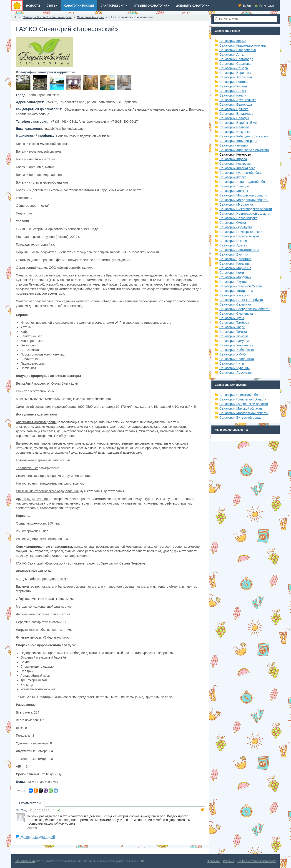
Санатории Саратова (235, 64)
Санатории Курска (233, 177)
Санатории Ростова (234, 82)
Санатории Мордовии (235, 277)
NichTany (21, 811)
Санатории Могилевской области (244, 413)
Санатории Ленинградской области (245, 182)
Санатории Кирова (233, 159)
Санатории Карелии (234, 264)
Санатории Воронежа (235, 73)
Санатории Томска (233, 332)
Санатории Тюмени (234, 336)
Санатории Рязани (233, 86)
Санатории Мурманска (236, 204)
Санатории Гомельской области (243, 399)
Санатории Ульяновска (236, 345)
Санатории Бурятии (234, 254)
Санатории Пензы (233, 91)
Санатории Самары (234, 68)
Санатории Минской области (241, 408)
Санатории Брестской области (242, 395)
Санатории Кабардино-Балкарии (243, 136)
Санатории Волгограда (236, 59)
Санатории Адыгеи (233, 245)
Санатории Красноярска (237, 168)
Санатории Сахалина (235, 304)
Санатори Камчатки (234, 145)
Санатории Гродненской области (244, 404)
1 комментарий (30, 803)
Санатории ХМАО (233, 354)
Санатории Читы (232, 363)
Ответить (32, 828)
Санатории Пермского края (240, 236)
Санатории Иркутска (235, 132)
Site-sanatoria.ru (25, 861)
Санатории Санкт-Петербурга (241, 300)
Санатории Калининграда (238, 141)
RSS (203, 810)
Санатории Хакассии (235, 295)
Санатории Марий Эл (235, 268)
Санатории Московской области (243, 195)
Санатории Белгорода (236, 104)
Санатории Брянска (234, 109)
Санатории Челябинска (237, 359)
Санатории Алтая (232, 55)
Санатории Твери (232, 327)
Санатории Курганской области (242, 173)
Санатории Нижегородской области (246, 209)
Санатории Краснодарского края (243, 45)
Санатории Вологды (234, 118)
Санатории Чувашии (235, 368)
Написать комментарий (38, 837)
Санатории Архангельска (238, 100)
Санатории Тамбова (234, 323)
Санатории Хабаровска (237, 350)
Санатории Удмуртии (235, 341)
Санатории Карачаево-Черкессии (244, 150)
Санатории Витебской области (242, 418)
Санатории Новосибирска (238, 218)
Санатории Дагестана (235, 259)
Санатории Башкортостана (239, 250)
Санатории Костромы (235, 164)
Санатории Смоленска (236, 313)
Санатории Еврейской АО (238, 123)
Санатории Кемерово (235, 154)
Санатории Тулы (232, 318)
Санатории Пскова (233, 241)
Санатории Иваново (234, 127)
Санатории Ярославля (236, 373)
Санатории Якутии (233, 282)
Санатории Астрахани (236, 77)
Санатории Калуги (233, 95)
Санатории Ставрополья (238, 50)
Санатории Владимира (236, 114)
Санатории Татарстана (236, 291)
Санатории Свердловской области (245, 309)
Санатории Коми (232, 273)
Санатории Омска (233, 223)
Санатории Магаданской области (244, 200)
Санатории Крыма (233, 41)
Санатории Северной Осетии (241, 286)
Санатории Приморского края (241, 232)
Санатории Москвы (234, 191)
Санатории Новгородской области (245, 214)
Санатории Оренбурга (236, 227)
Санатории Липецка (234, 186)
